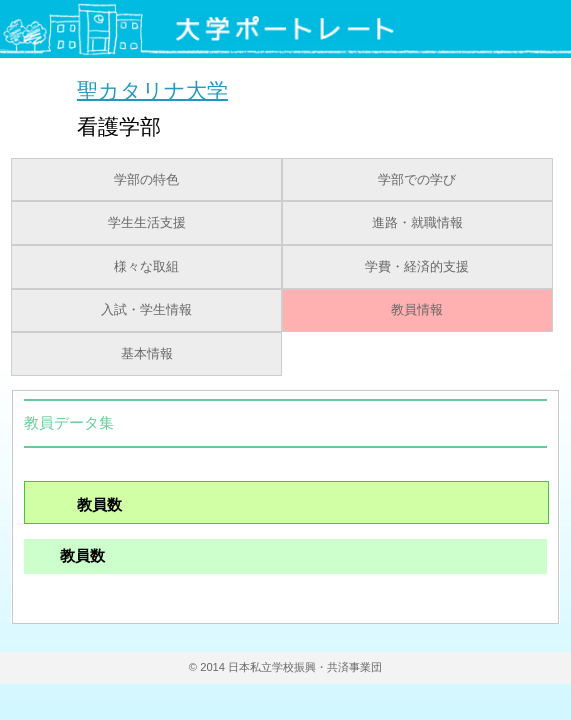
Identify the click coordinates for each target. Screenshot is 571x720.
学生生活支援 (147, 223)
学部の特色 (146, 180)
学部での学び (417, 180)
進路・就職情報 (417, 223)
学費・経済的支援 (417, 267)
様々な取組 (146, 267)
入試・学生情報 (146, 310)
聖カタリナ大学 (152, 89)
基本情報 (147, 354)
